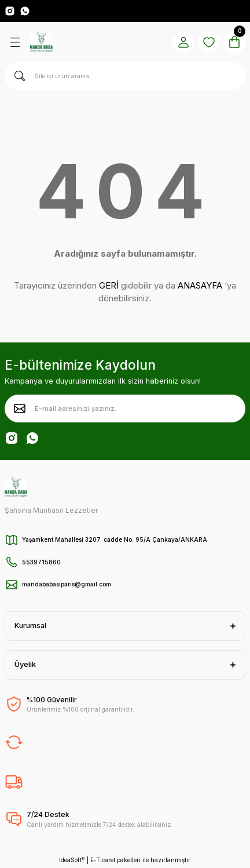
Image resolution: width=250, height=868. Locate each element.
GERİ (109, 285)
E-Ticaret (103, 860)
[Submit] (20, 409)
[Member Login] (183, 42)
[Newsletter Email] (125, 409)
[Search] (125, 76)
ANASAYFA (200, 285)
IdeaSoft (72, 860)
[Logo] (41, 42)
